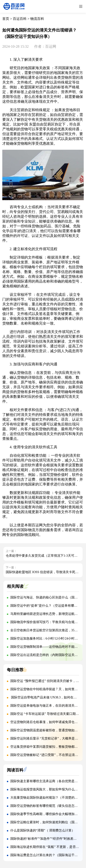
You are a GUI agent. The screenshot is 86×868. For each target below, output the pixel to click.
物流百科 (37, 19)
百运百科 (20, 19)
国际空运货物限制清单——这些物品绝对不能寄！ (46, 647)
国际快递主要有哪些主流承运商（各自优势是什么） (47, 781)
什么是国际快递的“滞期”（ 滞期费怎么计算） (43, 830)
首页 (6, 19)
